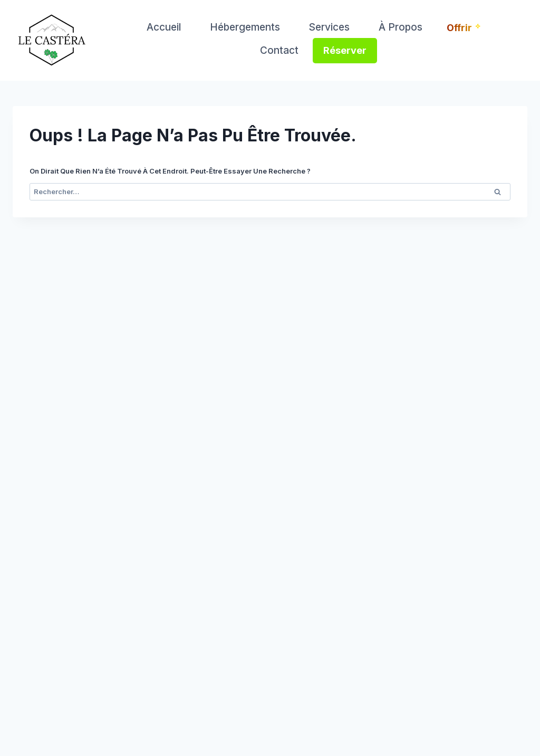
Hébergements (245, 27)
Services (329, 27)
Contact (279, 50)
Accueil (164, 27)
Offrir (459, 28)
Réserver (345, 50)
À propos (401, 27)
